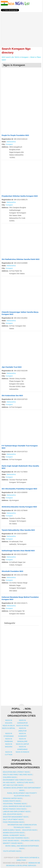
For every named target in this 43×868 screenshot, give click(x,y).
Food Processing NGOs (13, 822)
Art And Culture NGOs (13, 785)
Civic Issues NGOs (11, 841)
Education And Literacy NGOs (16, 772)
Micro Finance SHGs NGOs (14, 809)
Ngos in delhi (9, 726)
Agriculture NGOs (25, 782)
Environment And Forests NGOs (17, 780)
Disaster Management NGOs (15, 817)
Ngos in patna (22, 726)
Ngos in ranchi (22, 752)
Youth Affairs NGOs (12, 851)
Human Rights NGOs (12, 801)
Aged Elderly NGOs (12, 830)
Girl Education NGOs (12, 814)
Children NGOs (10, 777)
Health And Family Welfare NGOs (17, 775)
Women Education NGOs (14, 833)
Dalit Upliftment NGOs (13, 819)
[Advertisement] (22, 28)
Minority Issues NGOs (13, 843)
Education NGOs (30, 830)
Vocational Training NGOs (15, 804)
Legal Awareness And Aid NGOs (17, 806)
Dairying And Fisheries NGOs (16, 838)
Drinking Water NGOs (12, 798)
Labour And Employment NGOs (16, 812)
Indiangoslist (10, 623)
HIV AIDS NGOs (9, 782)
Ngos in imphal (9, 728)
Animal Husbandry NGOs (14, 835)
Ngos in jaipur (22, 744)
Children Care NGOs (30, 841)
